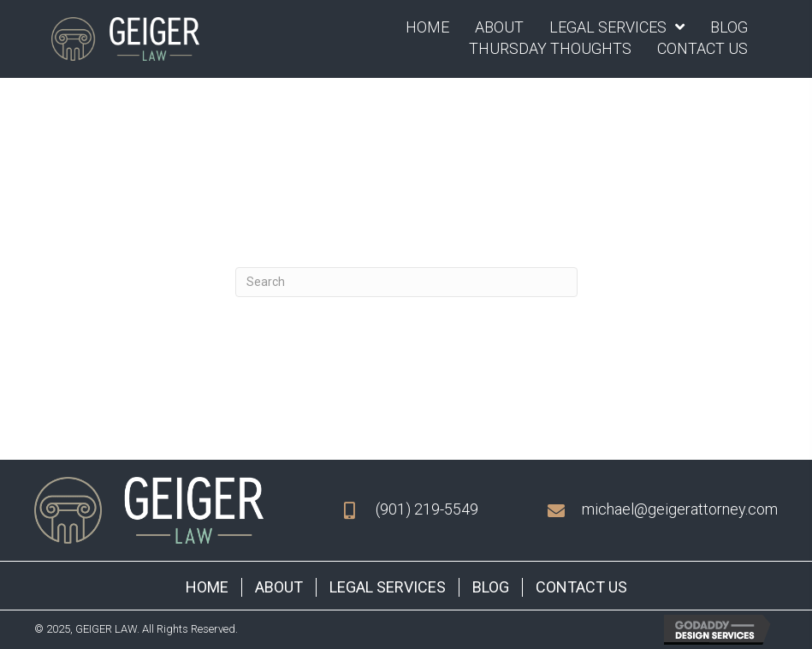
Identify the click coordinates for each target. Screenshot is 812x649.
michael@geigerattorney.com (680, 509)
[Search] (406, 282)
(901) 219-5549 (427, 509)
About (279, 587)
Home (207, 587)
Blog (491, 587)
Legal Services (388, 587)
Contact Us (581, 587)
